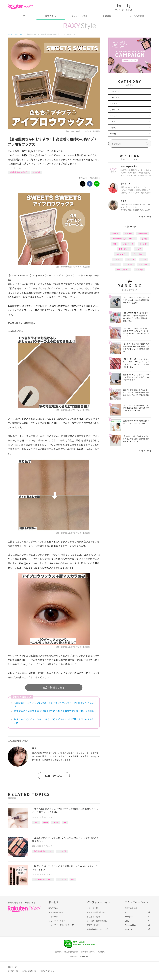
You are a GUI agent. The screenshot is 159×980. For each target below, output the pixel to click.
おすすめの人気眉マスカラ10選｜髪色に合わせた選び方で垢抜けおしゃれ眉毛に (54, 713)
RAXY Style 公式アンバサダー (19, 172)
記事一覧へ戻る (54, 776)
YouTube (128, 929)
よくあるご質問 (137, 16)
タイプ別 (139, 270)
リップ (138, 249)
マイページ (53, 917)
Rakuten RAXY (20, 7)
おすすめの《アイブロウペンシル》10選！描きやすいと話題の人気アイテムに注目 (54, 721)
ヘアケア (114, 115)
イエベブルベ (138, 254)
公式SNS (107, 16)
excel (73, 880)
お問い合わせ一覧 (29, 971)
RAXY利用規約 (93, 925)
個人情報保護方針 (71, 952)
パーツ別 (56, 822)
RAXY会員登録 (131, 908)
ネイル (113, 121)
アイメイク (19, 168)
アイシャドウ (62, 851)
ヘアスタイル (121, 254)
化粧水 (143, 259)
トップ (22, 16)
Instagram (129, 917)
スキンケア (115, 91)
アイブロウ (37, 172)
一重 (65, 822)
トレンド (143, 244)
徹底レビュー (124, 249)
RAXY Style (51, 16)
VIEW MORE (145, 217)
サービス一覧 (13, 971)
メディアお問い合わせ (96, 912)
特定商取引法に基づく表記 (98, 929)
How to (36, 822)
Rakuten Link (130, 925)
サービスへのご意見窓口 (97, 921)
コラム (113, 127)
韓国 (115, 244)
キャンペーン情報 (79, 16)
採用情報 (101, 952)
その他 (113, 134)
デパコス (115, 264)
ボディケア (115, 109)
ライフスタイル (123, 270)
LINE (127, 921)
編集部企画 (143, 233)
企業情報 (58, 952)
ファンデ (129, 264)
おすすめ (128, 233)
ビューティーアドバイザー (60, 925)
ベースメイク (116, 97)
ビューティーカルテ (57, 921)
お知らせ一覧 (92, 908)
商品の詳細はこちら (54, 687)
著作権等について (88, 952)
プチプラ (117, 259)
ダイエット (143, 264)
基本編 (46, 822)
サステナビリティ (47, 971)
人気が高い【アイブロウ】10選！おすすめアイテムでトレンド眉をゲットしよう (54, 704)
